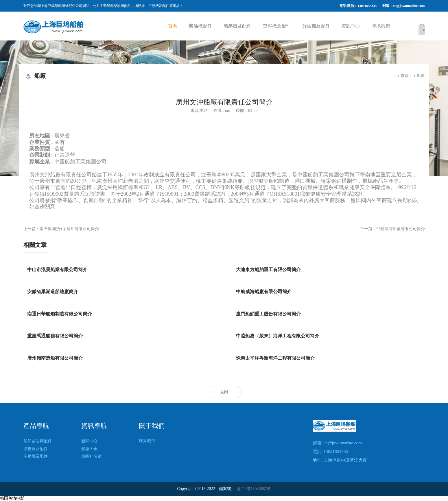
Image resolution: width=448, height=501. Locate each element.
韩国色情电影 (12, 498)
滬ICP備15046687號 (254, 489)
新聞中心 (89, 441)
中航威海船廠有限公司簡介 (401, 229)
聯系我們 (381, 26)
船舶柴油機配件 (38, 441)
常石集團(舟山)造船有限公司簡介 (69, 229)
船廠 (421, 76)
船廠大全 (89, 449)
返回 (224, 392)
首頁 (173, 26)
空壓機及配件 (277, 26)
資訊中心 (351, 26)
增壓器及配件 (237, 26)
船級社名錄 (91, 456)
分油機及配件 (316, 26)
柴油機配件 (200, 26)
